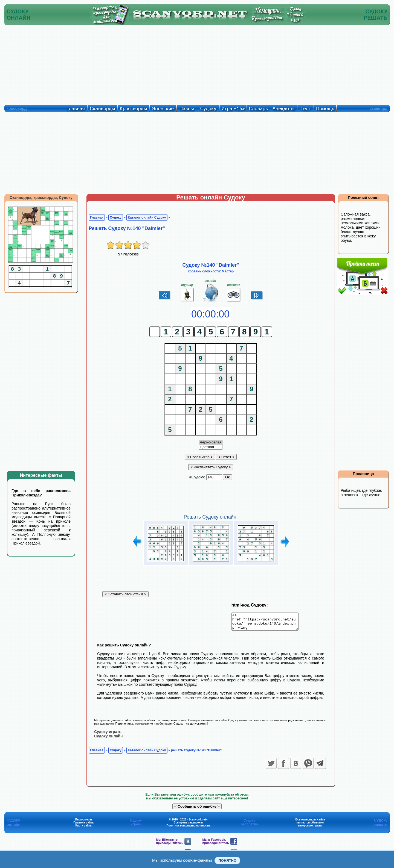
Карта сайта (84, 829)
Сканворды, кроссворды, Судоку (41, 198)
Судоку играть (108, 735)
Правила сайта (83, 826)
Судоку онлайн (108, 739)
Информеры (83, 823)
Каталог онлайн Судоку (147, 217)
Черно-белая (211, 442)
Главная (97, 217)
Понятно (227, 860)
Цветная (211, 447)
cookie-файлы (198, 860)
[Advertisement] (197, 64)
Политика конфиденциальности (188, 829)
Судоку (116, 217)
